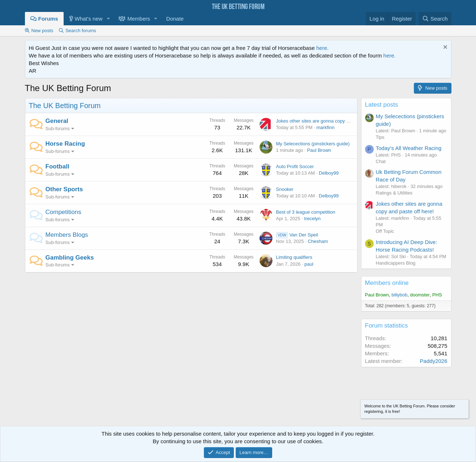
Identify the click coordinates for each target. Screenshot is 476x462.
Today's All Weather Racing (409, 148)
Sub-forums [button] (58, 129)
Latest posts (382, 105)
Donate (175, 19)
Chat (381, 161)
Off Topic (385, 231)
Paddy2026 (434, 361)
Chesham (318, 241)
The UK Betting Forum (65, 106)
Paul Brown (319, 150)
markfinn (326, 127)
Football (57, 166)
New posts (42, 31)
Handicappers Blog (396, 263)
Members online (387, 283)
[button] (108, 19)
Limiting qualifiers (294, 257)
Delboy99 (329, 173)
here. (322, 48)
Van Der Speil (297, 235)
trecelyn (313, 219)
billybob (399, 295)
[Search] (435, 19)
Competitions (63, 212)
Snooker (285, 189)
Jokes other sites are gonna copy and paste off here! (331, 121)
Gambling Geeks (70, 258)
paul (309, 264)
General (57, 121)
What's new (89, 19)
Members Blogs (67, 235)
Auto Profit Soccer (295, 166)
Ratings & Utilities (394, 193)
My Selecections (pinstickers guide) (313, 144)
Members (139, 19)
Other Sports (64, 189)
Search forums (81, 31)
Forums (48, 19)
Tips (380, 137)
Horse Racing (65, 144)
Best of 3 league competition (306, 212)
